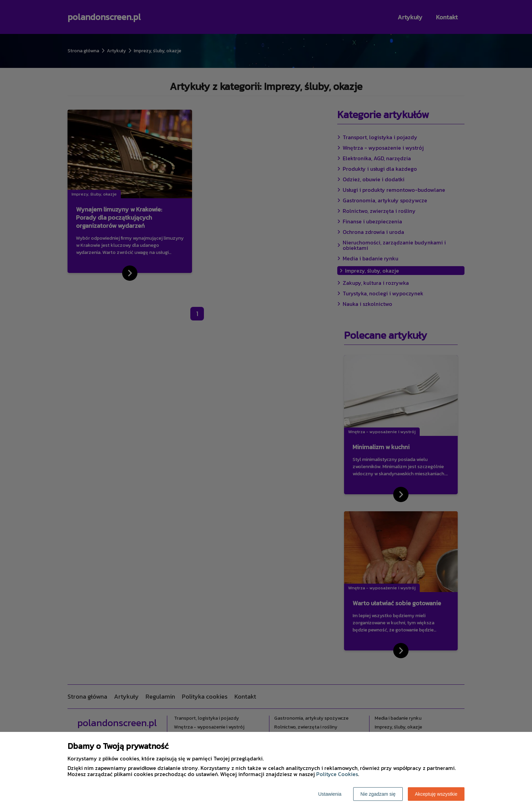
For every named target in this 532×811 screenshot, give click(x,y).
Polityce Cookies (337, 774)
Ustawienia (330, 794)
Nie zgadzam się (378, 794)
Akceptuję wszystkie (436, 794)
